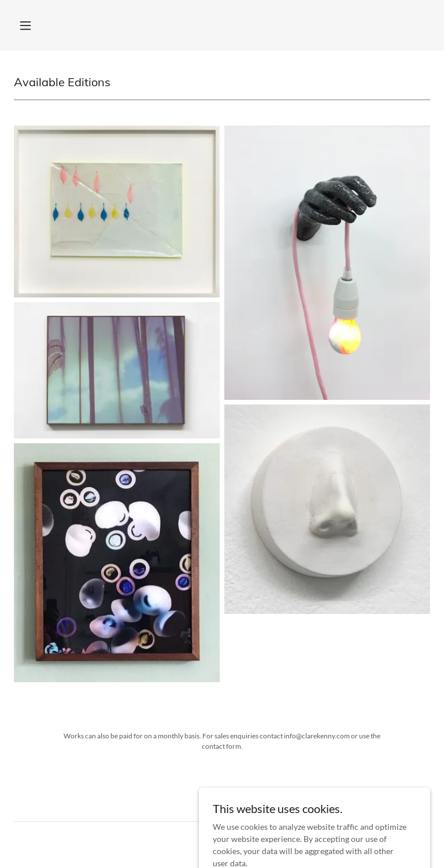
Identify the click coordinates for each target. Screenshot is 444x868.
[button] (25, 25)
